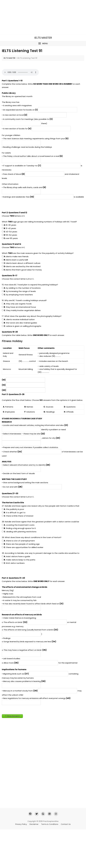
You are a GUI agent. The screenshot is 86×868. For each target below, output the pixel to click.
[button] (43, 43)
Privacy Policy (21, 824)
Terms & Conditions (50, 824)
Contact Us (66, 824)
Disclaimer (34, 824)
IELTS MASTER (43, 38)
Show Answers (13, 716)
